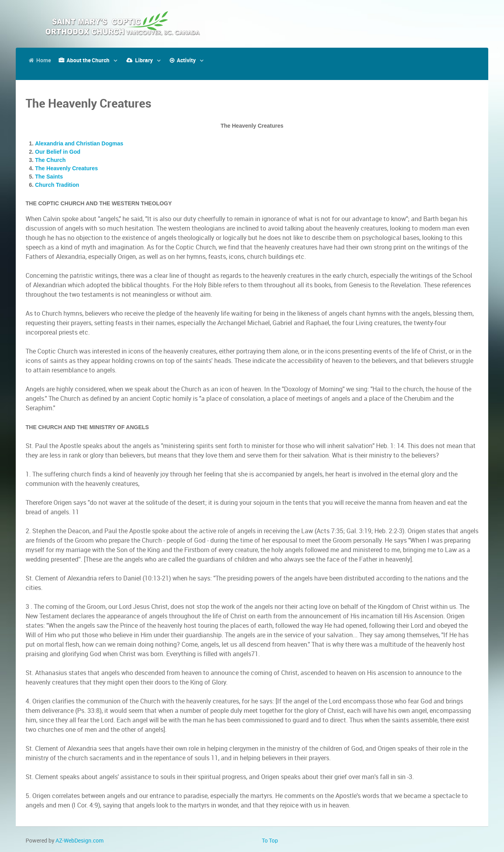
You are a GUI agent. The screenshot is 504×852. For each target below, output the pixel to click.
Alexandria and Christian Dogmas (79, 143)
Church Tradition (57, 185)
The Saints (49, 177)
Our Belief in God (58, 152)
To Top (270, 841)
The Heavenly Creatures (67, 168)
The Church (50, 160)
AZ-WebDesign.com (80, 841)
